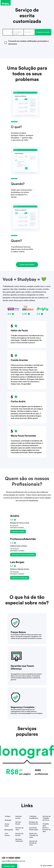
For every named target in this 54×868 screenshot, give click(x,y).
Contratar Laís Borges (20, 578)
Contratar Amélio (18, 532)
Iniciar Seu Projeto (27, 265)
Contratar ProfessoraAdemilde (23, 555)
